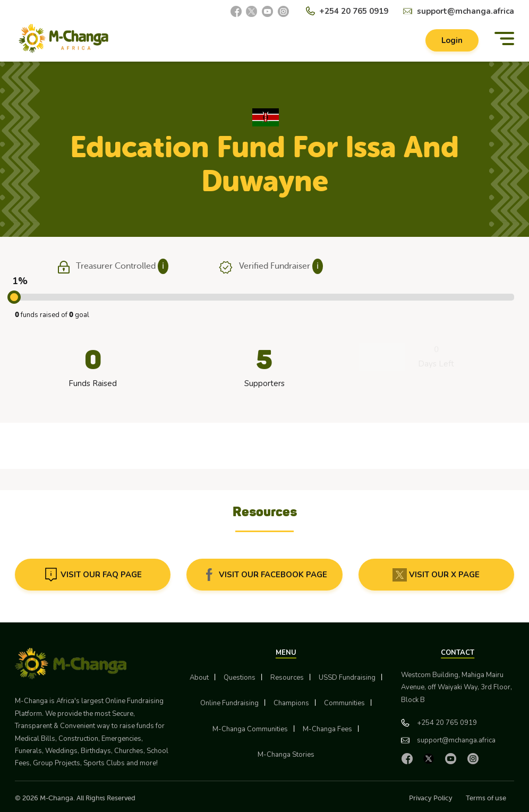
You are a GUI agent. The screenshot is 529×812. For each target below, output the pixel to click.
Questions (240, 678)
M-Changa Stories (286, 755)
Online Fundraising (229, 703)
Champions (291, 703)
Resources (287, 678)
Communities (344, 703)
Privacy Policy (431, 798)
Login (452, 40)
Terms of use (486, 798)
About (199, 678)
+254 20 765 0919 (354, 11)
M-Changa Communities (250, 729)
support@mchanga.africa (466, 11)
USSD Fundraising (347, 678)
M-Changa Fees (327, 729)
